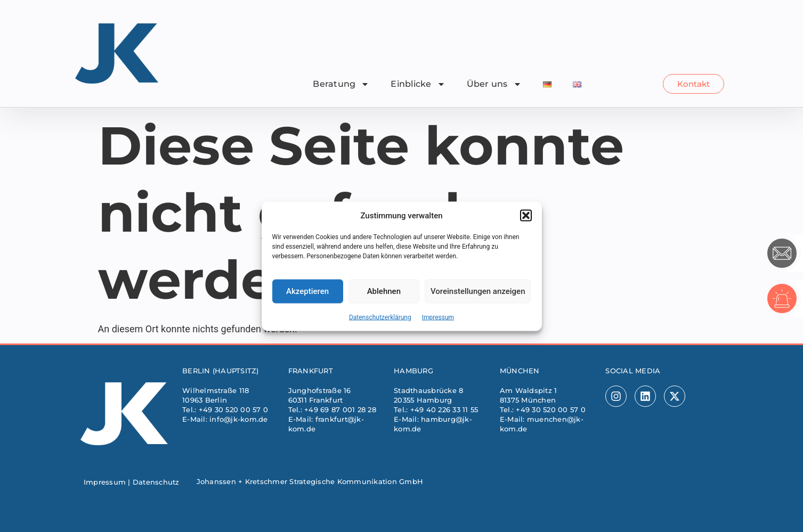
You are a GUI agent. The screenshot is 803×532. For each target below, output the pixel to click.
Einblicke (418, 84)
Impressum (438, 320)
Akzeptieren (307, 294)
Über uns (494, 84)
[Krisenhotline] (782, 298)
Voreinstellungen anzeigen (478, 294)
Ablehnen (384, 294)
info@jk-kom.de (239, 419)
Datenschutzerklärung (380, 320)
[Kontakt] (782, 253)
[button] (526, 219)
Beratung (341, 84)
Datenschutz (156, 482)
